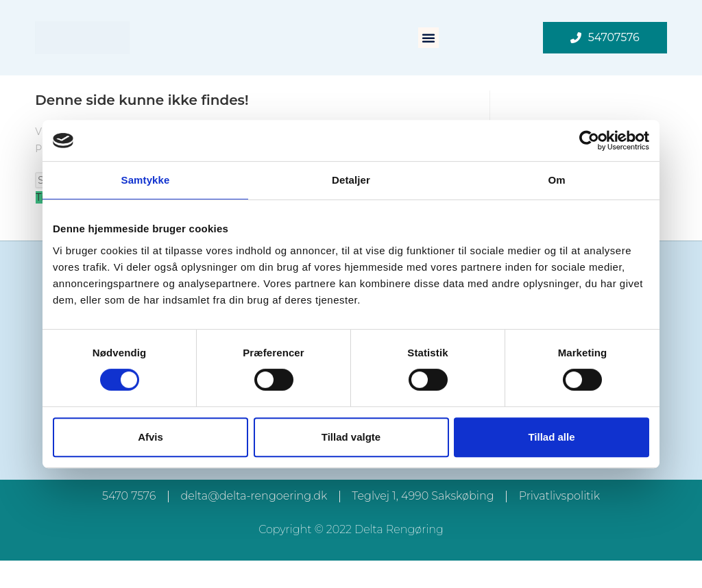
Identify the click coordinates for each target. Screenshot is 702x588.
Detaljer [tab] (351, 180)
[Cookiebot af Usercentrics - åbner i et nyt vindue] (589, 140)
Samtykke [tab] (146, 180)
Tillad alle (551, 437)
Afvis (150, 437)
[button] (428, 38)
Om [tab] (556, 180)
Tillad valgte (351, 437)
